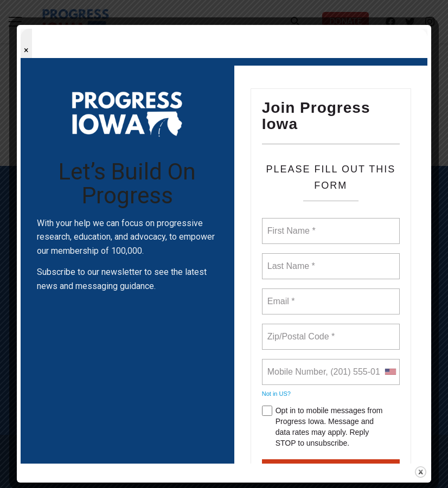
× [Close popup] (26, 50)
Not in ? (276, 394)
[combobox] (390, 372)
